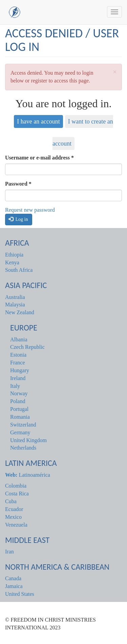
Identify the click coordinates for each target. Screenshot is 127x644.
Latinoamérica (28, 475)
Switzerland (23, 425)
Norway (19, 393)
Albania (19, 339)
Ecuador (14, 509)
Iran (9, 552)
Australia (15, 297)
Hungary (20, 370)
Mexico (13, 517)
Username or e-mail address (39, 158)
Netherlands (23, 448)
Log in (18, 219)
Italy (15, 386)
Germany (20, 432)
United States (20, 594)
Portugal (19, 409)
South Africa (19, 270)
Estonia (18, 355)
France (18, 363)
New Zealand (20, 312)
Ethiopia (14, 255)
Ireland (18, 378)
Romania (20, 417)
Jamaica (14, 586)
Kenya (12, 262)
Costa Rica (17, 494)
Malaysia (15, 305)
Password (18, 184)
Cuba (11, 501)
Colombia (16, 486)
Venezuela (16, 525)
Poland (18, 401)
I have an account (38, 121)
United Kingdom (28, 440)
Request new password (30, 210)
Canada (13, 578)
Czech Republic (27, 347)
